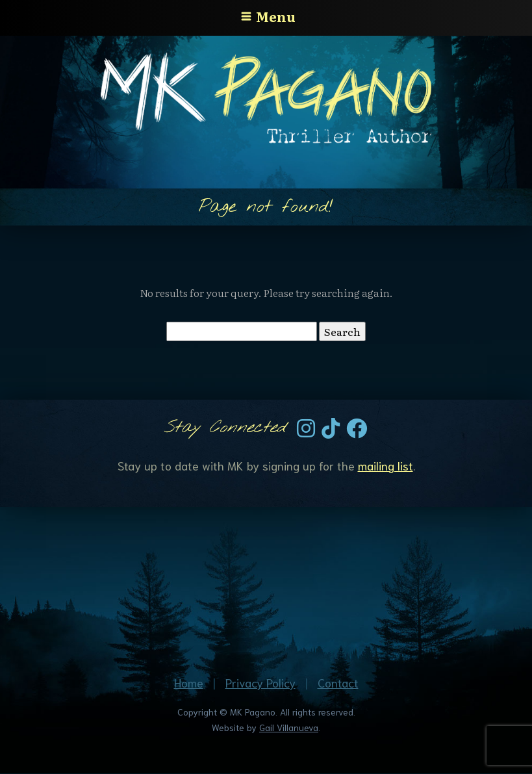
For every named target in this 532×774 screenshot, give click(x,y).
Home (189, 682)
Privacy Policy (260, 682)
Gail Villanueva (289, 727)
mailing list (386, 465)
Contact (338, 682)
